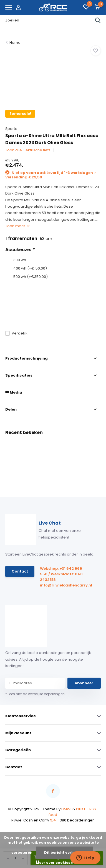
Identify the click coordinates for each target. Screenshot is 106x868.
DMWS (67, 809)
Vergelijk (16, 333)
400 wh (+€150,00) (30, 268)
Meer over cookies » (54, 863)
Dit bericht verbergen (65, 853)
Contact (20, 571)
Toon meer (17, 226)
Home (15, 43)
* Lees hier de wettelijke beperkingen (35, 694)
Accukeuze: (20, 250)
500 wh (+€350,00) (31, 277)
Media (14, 392)
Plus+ (81, 809)
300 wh (20, 260)
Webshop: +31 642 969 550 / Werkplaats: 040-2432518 (62, 574)
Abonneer (84, 683)
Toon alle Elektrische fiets (28, 150)
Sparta (11, 129)
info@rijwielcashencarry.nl (64, 585)
